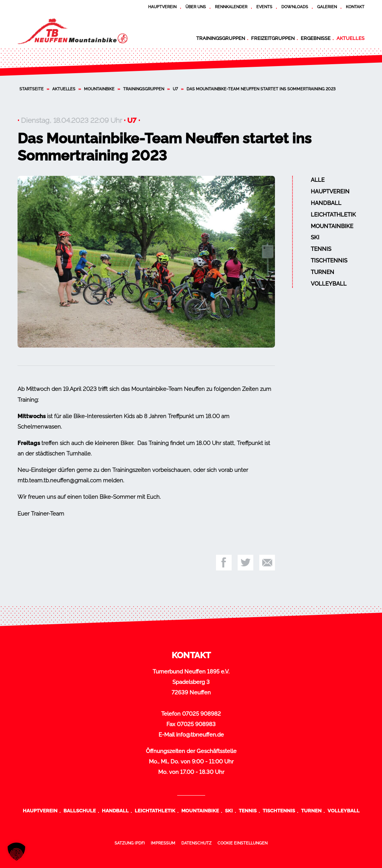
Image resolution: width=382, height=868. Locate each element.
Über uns (196, 7)
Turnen (322, 272)
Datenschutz (196, 843)
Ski (315, 237)
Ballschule (80, 811)
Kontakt (355, 7)
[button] (16, 852)
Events (264, 7)
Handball (326, 203)
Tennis (321, 249)
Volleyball (329, 284)
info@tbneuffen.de (200, 735)
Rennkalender (231, 7)
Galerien (327, 7)
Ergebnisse (316, 38)
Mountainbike (99, 89)
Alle (318, 180)
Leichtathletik (333, 215)
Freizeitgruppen (273, 38)
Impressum (163, 843)
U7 (175, 89)
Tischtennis (329, 261)
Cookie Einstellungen (242, 843)
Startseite (32, 89)
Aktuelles (350, 38)
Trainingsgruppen (221, 38)
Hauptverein (162, 7)
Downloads (295, 7)
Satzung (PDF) (130, 843)
